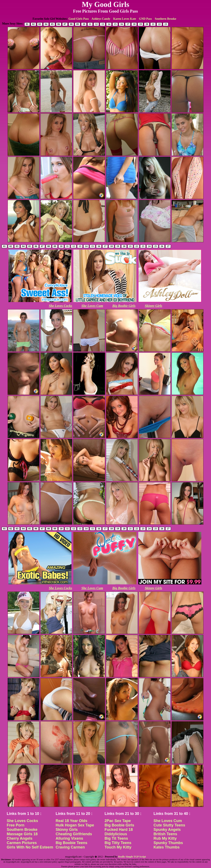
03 (40, 24)
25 (156, 246)
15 (115, 24)
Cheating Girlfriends (74, 834)
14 (109, 24)
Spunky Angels (167, 830)
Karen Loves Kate (125, 19)
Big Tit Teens (116, 838)
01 (27, 24)
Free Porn (16, 825)
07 (65, 24)
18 (134, 24)
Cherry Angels (20, 838)
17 (128, 24)
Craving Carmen (70, 847)
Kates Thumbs (166, 847)
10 (84, 24)
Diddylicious (116, 834)
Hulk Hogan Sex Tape (75, 825)
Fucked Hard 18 (119, 830)
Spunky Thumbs (168, 843)
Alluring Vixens (69, 838)
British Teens (165, 834)
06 (59, 24)
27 (168, 246)
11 (90, 24)
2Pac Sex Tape (118, 821)
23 (166, 24)
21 (153, 24)
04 (46, 24)
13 (103, 24)
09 (78, 24)
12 (96, 24)
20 (147, 24)
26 (162, 246)
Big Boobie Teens (72, 843)
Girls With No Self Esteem (30, 847)
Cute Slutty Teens (169, 825)
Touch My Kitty (118, 847)
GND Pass (145, 19)
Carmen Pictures (22, 843)
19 (140, 24)
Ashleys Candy (101, 19)
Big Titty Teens (118, 843)
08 (71, 24)
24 (149, 246)
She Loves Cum (92, 306)
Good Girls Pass (79, 19)
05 (52, 24)
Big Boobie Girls (124, 306)
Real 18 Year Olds (72, 821)
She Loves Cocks (60, 306)
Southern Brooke (165, 19)
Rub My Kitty (165, 838)
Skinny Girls (154, 306)
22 (159, 24)
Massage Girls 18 (22, 834)
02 (33, 24)
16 (121, 24)
